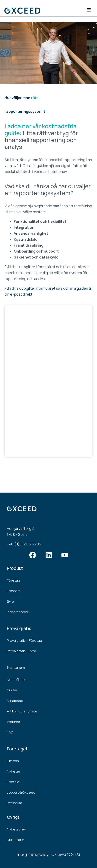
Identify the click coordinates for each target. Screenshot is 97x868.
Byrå (10, 601)
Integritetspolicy (33, 854)
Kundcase (15, 701)
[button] (89, 10)
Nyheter (14, 771)
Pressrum (14, 803)
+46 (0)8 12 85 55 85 (24, 544)
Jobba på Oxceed (21, 792)
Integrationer (18, 612)
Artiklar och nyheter (23, 711)
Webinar (14, 722)
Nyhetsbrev (16, 829)
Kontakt (13, 782)
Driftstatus (15, 840)
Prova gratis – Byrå (21, 651)
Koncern (14, 591)
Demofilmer (16, 680)
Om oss (13, 761)
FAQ (10, 732)
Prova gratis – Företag (24, 640)
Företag (13, 580)
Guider (12, 690)
